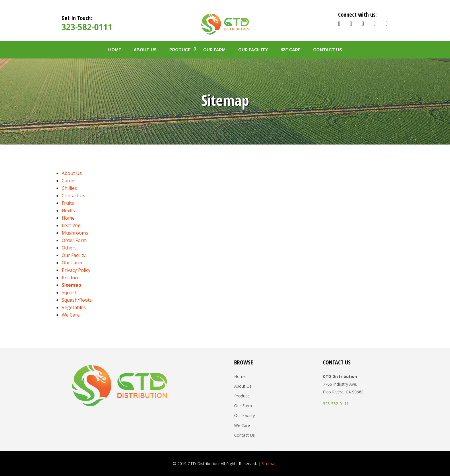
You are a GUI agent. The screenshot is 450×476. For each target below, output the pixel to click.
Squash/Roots (77, 300)
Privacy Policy (76, 270)
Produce (180, 50)
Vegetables (74, 307)
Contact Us (328, 50)
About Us (145, 50)
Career (69, 181)
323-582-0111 (87, 27)
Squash (70, 292)
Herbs (68, 210)
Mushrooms (75, 233)
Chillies (69, 188)
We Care (291, 50)
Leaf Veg (71, 225)
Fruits (68, 203)
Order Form (74, 240)
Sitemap (71, 285)
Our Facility (253, 50)
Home (115, 50)
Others (69, 248)
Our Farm (214, 50)
